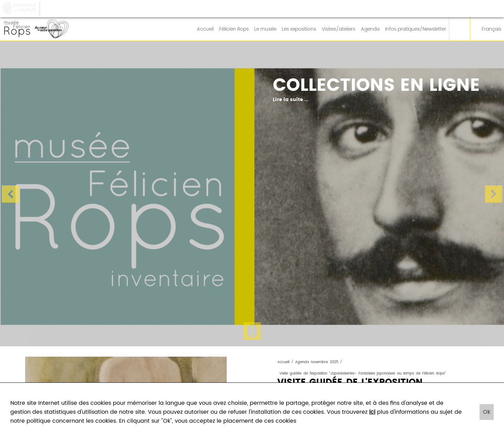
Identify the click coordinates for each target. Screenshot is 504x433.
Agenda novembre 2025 (317, 362)
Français (487, 29)
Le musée (265, 29)
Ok (487, 412)
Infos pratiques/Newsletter (416, 29)
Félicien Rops (234, 29)
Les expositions (299, 29)
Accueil (205, 29)
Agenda (370, 29)
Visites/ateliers (339, 29)
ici (372, 412)
